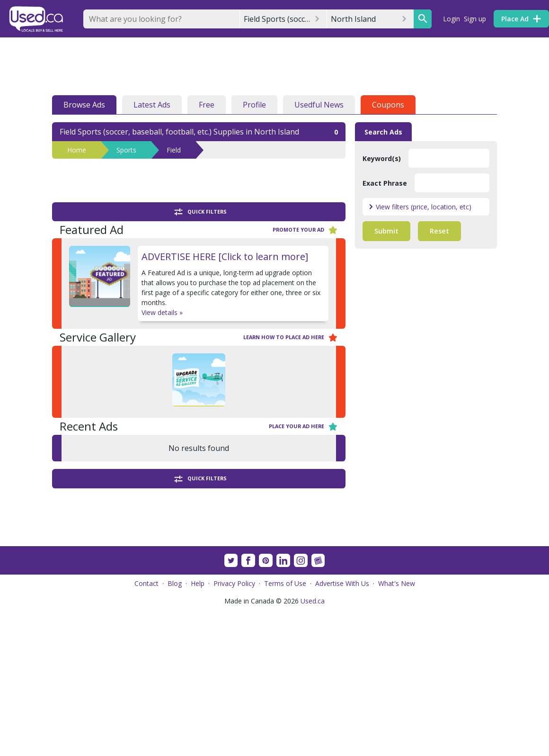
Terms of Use (285, 730)
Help (198, 730)
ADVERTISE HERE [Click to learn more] (225, 256)
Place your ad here (303, 427)
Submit (386, 231)
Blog (175, 730)
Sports (126, 150)
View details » (162, 312)
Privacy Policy (234, 730)
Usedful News (319, 105)
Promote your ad (305, 230)
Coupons (388, 105)
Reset (439, 231)
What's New (397, 730)
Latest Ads (152, 105)
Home (77, 150)
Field (174, 150)
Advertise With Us (342, 730)
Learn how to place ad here (291, 337)
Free (207, 105)
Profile (254, 105)
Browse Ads (84, 105)
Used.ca (313, 747)
